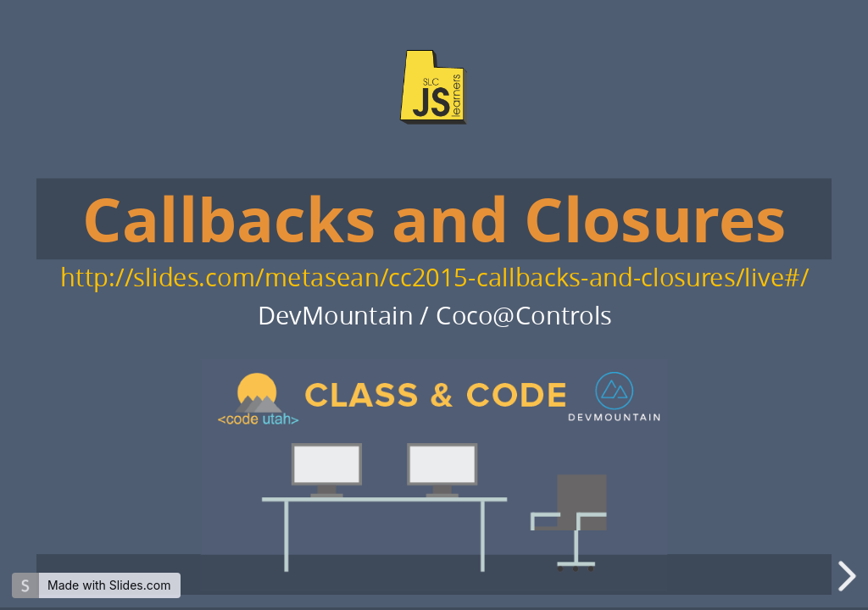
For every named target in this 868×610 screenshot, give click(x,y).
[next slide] (850, 576)
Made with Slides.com (109, 585)
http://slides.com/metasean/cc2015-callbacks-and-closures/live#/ (434, 276)
